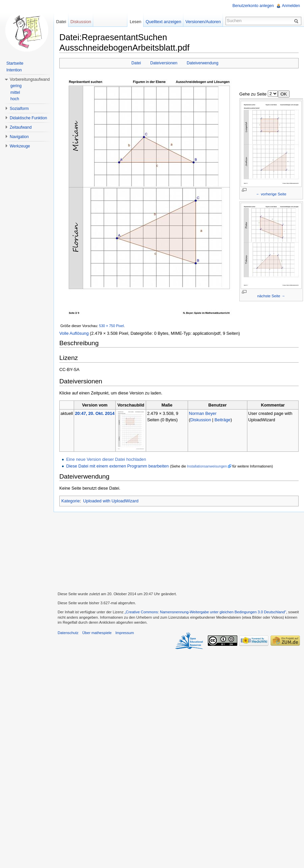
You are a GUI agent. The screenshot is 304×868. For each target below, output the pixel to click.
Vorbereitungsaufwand (30, 79)
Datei (136, 63)
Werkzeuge (20, 146)
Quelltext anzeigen (164, 22)
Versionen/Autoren (203, 22)
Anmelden (291, 6)
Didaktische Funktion (28, 118)
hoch (15, 99)
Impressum (125, 633)
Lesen (136, 22)
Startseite (15, 63)
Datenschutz (68, 633)
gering (16, 86)
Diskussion (201, 420)
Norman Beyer (203, 413)
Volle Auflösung (74, 333)
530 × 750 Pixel (112, 326)
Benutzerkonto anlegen (253, 6)
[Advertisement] (179, 551)
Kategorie (71, 501)
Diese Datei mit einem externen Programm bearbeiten (117, 466)
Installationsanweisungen (207, 466)
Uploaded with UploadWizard (111, 501)
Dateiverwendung (203, 63)
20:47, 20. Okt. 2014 (95, 413)
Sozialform (19, 109)
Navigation (19, 137)
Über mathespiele (97, 633)
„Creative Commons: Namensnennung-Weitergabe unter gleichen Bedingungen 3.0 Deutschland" (205, 612)
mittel (15, 92)
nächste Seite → (271, 296)
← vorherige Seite (271, 194)
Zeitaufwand (21, 127)
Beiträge (223, 420)
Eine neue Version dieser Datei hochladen (106, 459)
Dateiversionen (164, 63)
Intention (14, 70)
